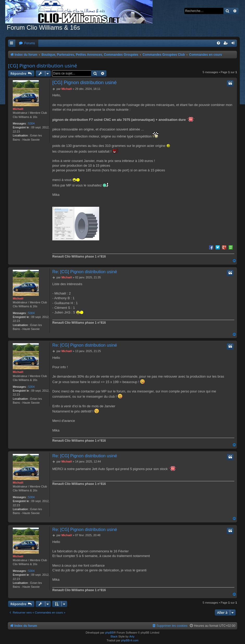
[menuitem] (27, 43)
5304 (31, 123)
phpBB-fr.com (130, 640)
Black (114, 636)
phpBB (109, 633)
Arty (132, 636)
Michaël (18, 109)
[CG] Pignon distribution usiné (43, 66)
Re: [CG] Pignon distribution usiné (85, 272)
